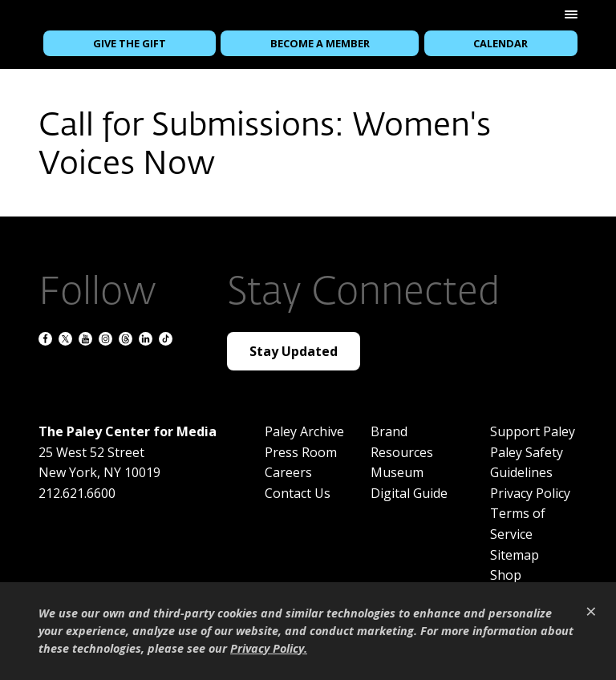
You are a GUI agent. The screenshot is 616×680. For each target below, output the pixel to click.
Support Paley (533, 431)
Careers (288, 472)
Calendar (500, 43)
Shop (506, 575)
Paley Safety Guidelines (527, 463)
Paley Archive (304, 431)
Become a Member (320, 43)
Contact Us (298, 493)
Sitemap (515, 555)
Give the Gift (130, 43)
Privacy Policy (530, 493)
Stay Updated (294, 351)
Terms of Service (518, 524)
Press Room (301, 452)
